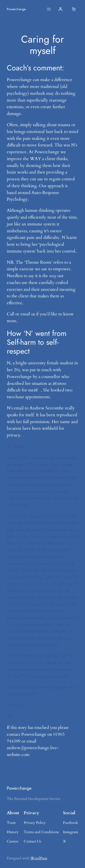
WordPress (39, 858)
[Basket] (74, 9)
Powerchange (16, 9)
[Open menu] (49, 9)
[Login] (60, 9)
